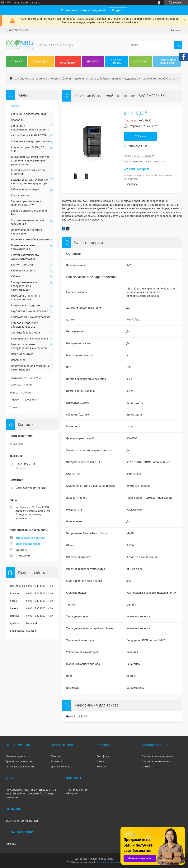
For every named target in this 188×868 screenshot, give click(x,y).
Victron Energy (117, 61)
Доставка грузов (15, 756)
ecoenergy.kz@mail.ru (28, 544)
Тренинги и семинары (19, 761)
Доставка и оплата (21, 385)
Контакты (141, 62)
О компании (68, 61)
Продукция (40, 62)
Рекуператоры (20, 195)
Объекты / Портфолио (24, 400)
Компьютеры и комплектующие (31, 317)
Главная (16, 62)
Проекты (93, 62)
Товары (14, 106)
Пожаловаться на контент (109, 862)
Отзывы (14, 408)
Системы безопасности (25, 333)
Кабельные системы (24, 271)
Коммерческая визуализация (29, 339)
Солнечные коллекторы (20, 767)
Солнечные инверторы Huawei (30, 141)
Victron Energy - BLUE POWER (29, 136)
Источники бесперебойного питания (98, 79)
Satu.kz (110, 859)
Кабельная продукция (25, 189)
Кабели (16, 277)
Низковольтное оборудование (30, 240)
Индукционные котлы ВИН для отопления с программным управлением (30, 161)
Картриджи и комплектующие (30, 311)
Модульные (131, 79)
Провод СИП (19, 120)
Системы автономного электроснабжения (46, 79)
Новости (101, 767)
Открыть (118, 10)
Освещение (18, 360)
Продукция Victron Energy (26, 378)
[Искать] (178, 45)
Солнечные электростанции (28, 114)
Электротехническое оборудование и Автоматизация (24, 286)
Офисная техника (22, 354)
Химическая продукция (26, 305)
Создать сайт (21, 3)
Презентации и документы (157, 756)
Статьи (100, 761)
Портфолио (103, 756)
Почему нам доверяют (167, 61)
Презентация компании (156, 761)
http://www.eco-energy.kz (30, 538)
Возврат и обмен (20, 393)
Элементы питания (23, 265)
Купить (142, 136)
